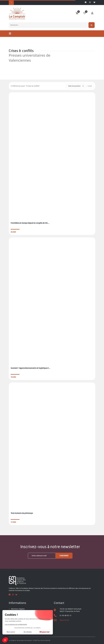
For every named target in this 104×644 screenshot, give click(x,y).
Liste (89, 86)
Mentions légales (18, 609)
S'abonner (64, 556)
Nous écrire (64, 620)
